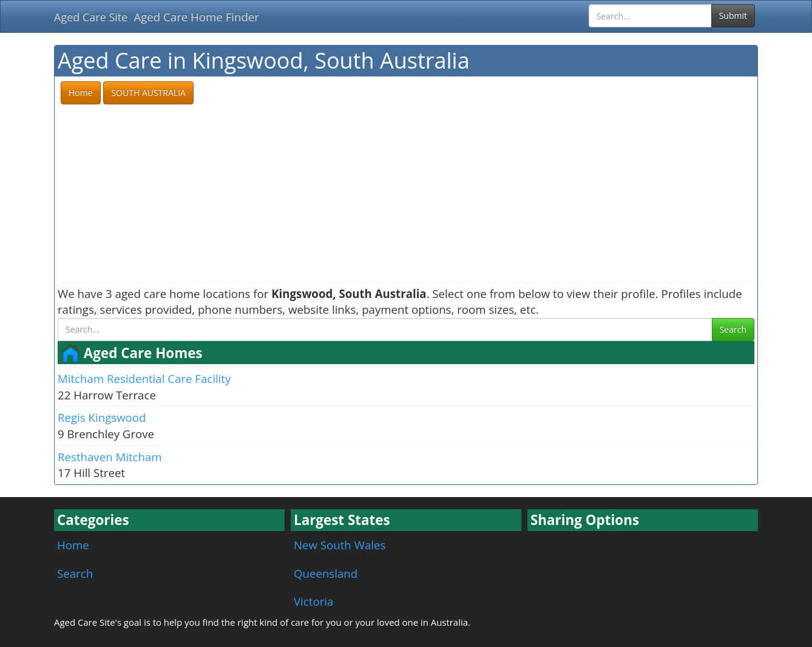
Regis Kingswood (102, 417)
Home (73, 545)
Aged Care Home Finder (196, 17)
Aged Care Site (91, 17)
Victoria (313, 601)
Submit (733, 15)
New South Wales (340, 545)
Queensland (326, 573)
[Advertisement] (406, 194)
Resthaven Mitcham (110, 457)
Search (733, 329)
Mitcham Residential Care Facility (144, 378)
